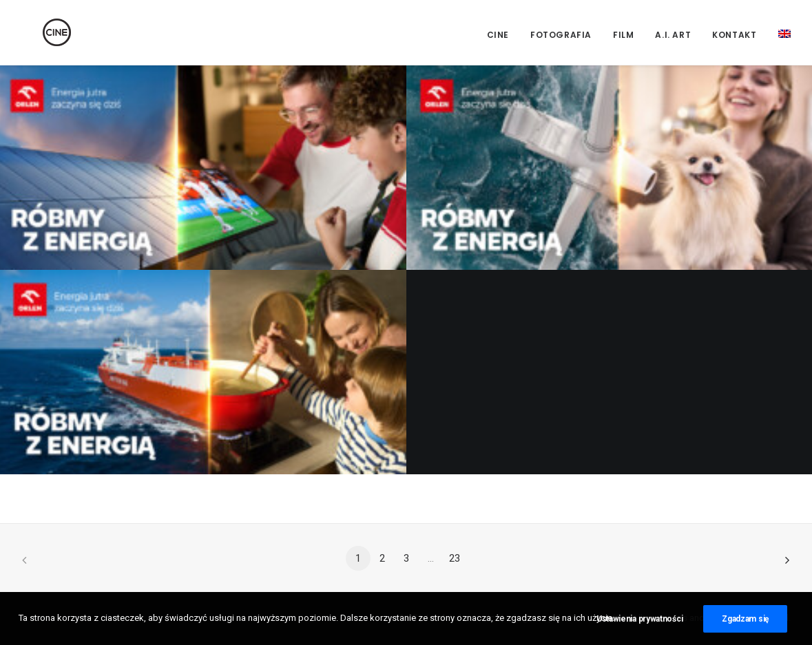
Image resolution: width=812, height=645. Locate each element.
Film (623, 35)
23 (455, 558)
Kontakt (734, 35)
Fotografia (561, 35)
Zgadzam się (745, 620)
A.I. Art (673, 35)
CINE (498, 35)
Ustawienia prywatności (639, 620)
